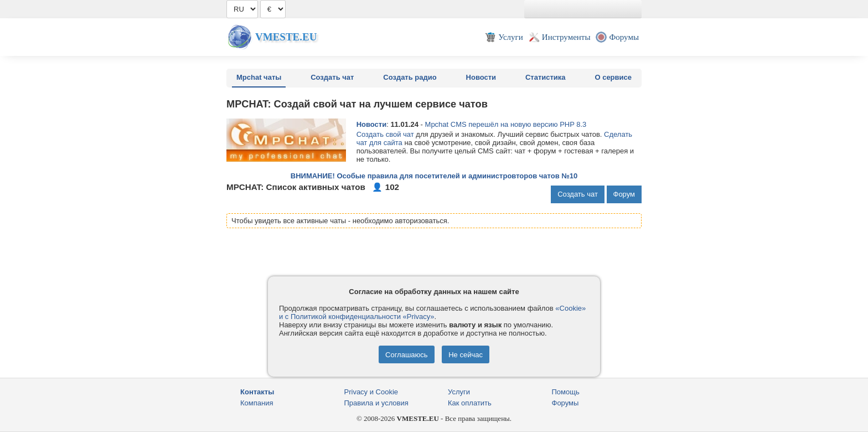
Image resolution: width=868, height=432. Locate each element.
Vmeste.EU (286, 37)
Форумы (565, 403)
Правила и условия (376, 403)
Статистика (546, 77)
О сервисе (613, 77)
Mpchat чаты (259, 77)
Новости (481, 77)
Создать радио (410, 77)
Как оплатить (470, 403)
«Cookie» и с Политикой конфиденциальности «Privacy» (432, 312)
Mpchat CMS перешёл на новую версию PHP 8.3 (506, 124)
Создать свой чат (385, 134)
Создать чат (332, 77)
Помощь (566, 392)
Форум (624, 194)
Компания (257, 403)
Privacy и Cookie (371, 392)
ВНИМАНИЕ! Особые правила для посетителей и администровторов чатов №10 (434, 176)
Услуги (459, 392)
